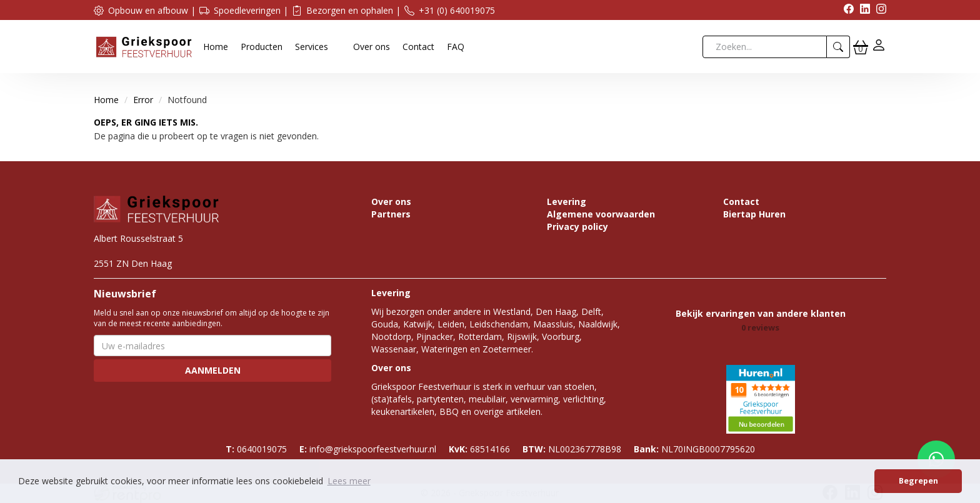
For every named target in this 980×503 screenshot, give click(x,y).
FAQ (456, 47)
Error (143, 100)
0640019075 (256, 449)
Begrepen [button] (918, 481)
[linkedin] (862, 10)
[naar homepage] (144, 46)
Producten (262, 47)
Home (216, 47)
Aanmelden (213, 370)
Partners (391, 214)
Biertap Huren (754, 214)
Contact (418, 47)
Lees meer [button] (349, 481)
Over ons (372, 47)
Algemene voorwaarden (601, 214)
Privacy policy (577, 227)
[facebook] (846, 10)
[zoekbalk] (765, 47)
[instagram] (878, 10)
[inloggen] (879, 47)
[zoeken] (838, 47)
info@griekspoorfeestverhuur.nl (368, 449)
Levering (567, 202)
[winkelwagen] (861, 47)
